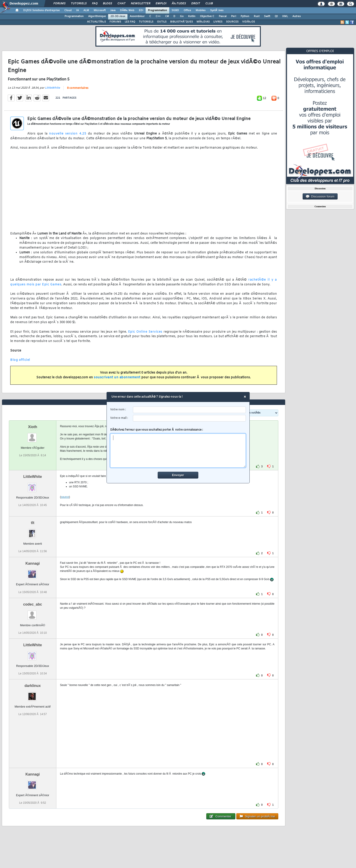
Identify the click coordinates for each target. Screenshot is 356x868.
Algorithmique (97, 16)
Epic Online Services (145, 332)
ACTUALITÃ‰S (96, 22)
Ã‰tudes (179, 4)
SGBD (175, 10)
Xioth (32, 427)
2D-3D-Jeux (118, 16)
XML (285, 16)
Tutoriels (79, 4)
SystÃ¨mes (217, 10)
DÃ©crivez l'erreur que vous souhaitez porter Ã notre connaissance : (178, 448)
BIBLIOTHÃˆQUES (182, 22)
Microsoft (100, 10)
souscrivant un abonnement (117, 378)
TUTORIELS (146, 22)
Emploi (161, 4)
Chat (121, 4)
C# (167, 16)
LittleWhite (52, 88)
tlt (33, 523)
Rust (257, 16)
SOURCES (232, 22)
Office (187, 10)
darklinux (33, 686)
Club (209, 4)
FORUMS (115, 22)
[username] (189, 410)
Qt (276, 16)
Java (113, 10)
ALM (86, 10)
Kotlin (192, 16)
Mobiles (201, 10)
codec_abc (33, 604)
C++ (158, 16)
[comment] (178, 451)
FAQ (95, 4)
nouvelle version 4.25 (68, 134)
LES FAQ (130, 22)
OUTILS (162, 22)
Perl (234, 16)
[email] (189, 418)
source (65, 497)
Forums (59, 4)
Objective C (207, 16)
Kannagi (33, 563)
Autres (297, 16)
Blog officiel (20, 360)
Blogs (107, 4)
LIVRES (218, 22)
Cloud (68, 10)
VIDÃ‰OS (249, 22)
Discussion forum (320, 197)
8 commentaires (78, 88)
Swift (267, 16)
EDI (141, 10)
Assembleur (137, 16)
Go (182, 16)
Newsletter (141, 4)
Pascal (223, 16)
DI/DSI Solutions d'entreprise (41, 10)
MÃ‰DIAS (203, 22)
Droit (196, 4)
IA (77, 10)
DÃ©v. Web (127, 10)
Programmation (157, 10)
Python (245, 16)
